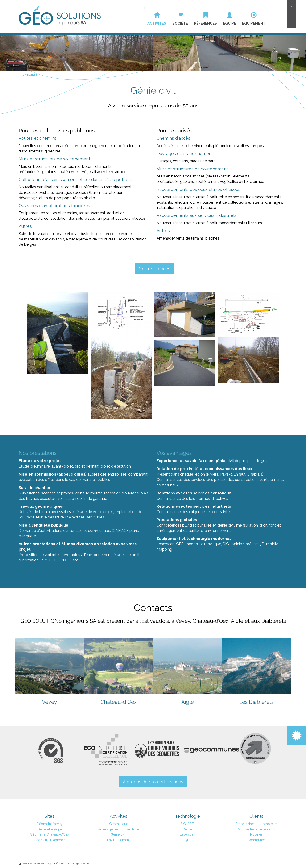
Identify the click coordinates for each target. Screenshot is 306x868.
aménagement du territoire (180, 531)
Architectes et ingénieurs (256, 829)
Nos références (154, 269)
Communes (256, 840)
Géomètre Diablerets (50, 840)
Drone (187, 829)
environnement (99, 555)
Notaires (256, 834)
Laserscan (165, 544)
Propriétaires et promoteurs (256, 824)
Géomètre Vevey (50, 824)
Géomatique (119, 824)
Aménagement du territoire (119, 829)
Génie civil (118, 834)
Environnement (118, 840)
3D (262, 544)
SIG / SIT (187, 824)
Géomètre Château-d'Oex (50, 834)
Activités (30, 75)
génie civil (224, 461)
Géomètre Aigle (50, 829)
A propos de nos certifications (153, 782)
